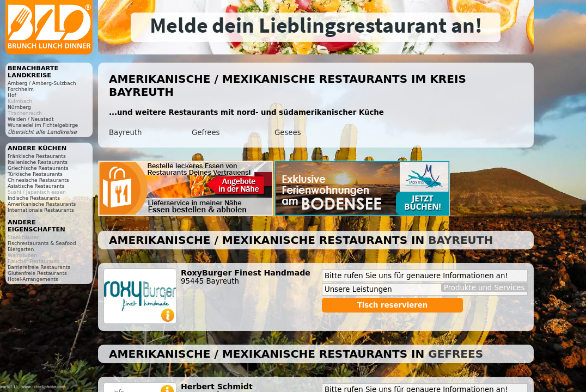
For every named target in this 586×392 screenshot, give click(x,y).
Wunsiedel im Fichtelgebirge (43, 125)
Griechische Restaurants (38, 168)
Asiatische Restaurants (36, 186)
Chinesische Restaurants (38, 180)
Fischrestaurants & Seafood (42, 243)
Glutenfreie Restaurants (37, 273)
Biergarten (21, 249)
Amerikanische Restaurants (42, 204)
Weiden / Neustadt (31, 119)
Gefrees (206, 133)
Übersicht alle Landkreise (42, 132)
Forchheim (21, 89)
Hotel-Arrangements (33, 279)
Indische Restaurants (34, 198)
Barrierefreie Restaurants (39, 267)
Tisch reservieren (393, 305)
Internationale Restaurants (41, 210)
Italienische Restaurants (38, 162)
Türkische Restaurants (35, 174)
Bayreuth (125, 133)
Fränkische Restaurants (37, 156)
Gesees (288, 133)
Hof (12, 95)
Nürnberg (19, 107)
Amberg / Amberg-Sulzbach (42, 83)
